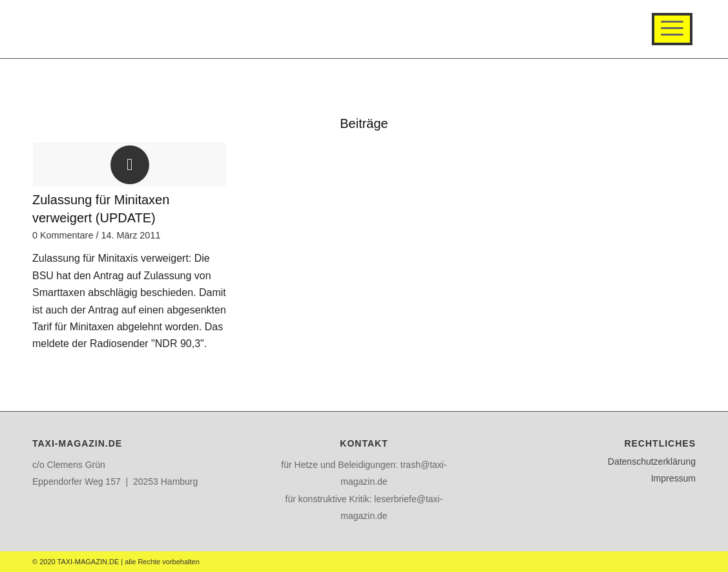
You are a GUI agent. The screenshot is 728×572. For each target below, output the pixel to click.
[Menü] (672, 29)
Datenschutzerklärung (652, 461)
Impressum (673, 478)
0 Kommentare (63, 235)
